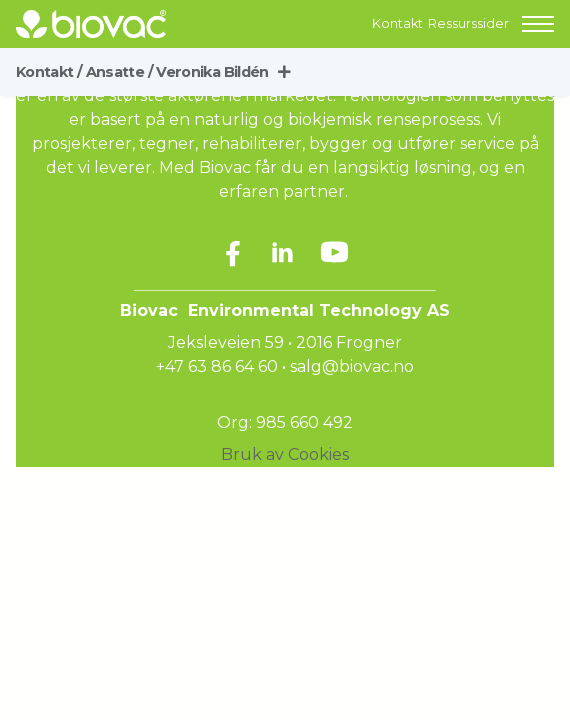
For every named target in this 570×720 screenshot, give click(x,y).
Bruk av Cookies (285, 454)
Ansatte (119, 72)
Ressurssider (468, 23)
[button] (538, 24)
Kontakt (397, 23)
